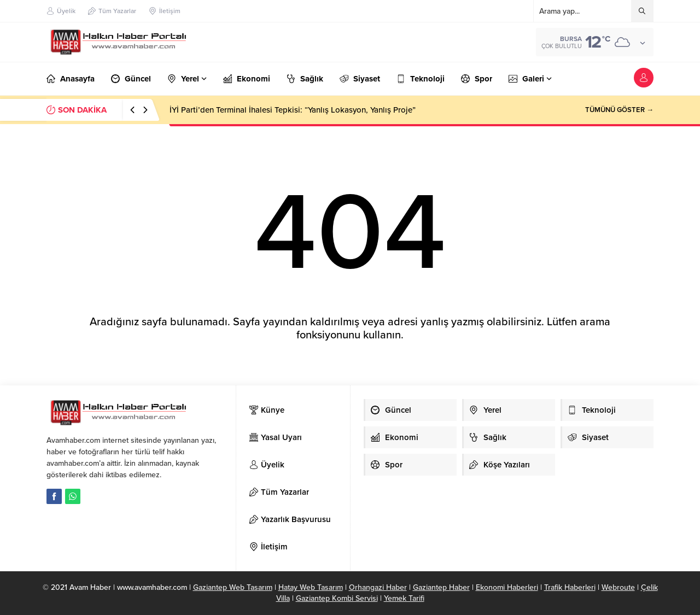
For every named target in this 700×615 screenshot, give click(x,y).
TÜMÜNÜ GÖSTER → (619, 110)
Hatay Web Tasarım (311, 587)
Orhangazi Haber (378, 587)
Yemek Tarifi (404, 598)
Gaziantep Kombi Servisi (337, 598)
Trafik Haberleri (570, 587)
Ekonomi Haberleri (507, 587)
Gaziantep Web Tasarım (233, 587)
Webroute (618, 587)
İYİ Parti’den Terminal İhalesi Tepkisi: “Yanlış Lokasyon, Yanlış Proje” (293, 110)
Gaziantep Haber (441, 587)
